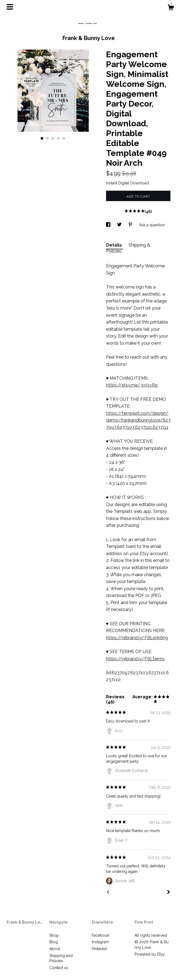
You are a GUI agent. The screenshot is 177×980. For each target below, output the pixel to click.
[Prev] (108, 893)
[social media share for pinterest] (131, 225)
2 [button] (47, 138)
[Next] (169, 893)
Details (115, 245)
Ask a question (152, 225)
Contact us (59, 968)
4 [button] (58, 138)
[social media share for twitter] (120, 225)
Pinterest (99, 949)
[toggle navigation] (10, 7)
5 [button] (64, 138)
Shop (54, 935)
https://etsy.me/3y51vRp (132, 385)
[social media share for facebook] (109, 225)
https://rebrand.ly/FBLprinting (137, 638)
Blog (54, 942)
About (55, 949)
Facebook (101, 935)
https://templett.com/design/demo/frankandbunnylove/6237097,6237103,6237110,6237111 (138, 420)
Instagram (100, 942)
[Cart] (171, 8)
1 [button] (42, 138)
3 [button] (53, 138)
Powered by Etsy (150, 954)
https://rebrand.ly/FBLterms (135, 659)
